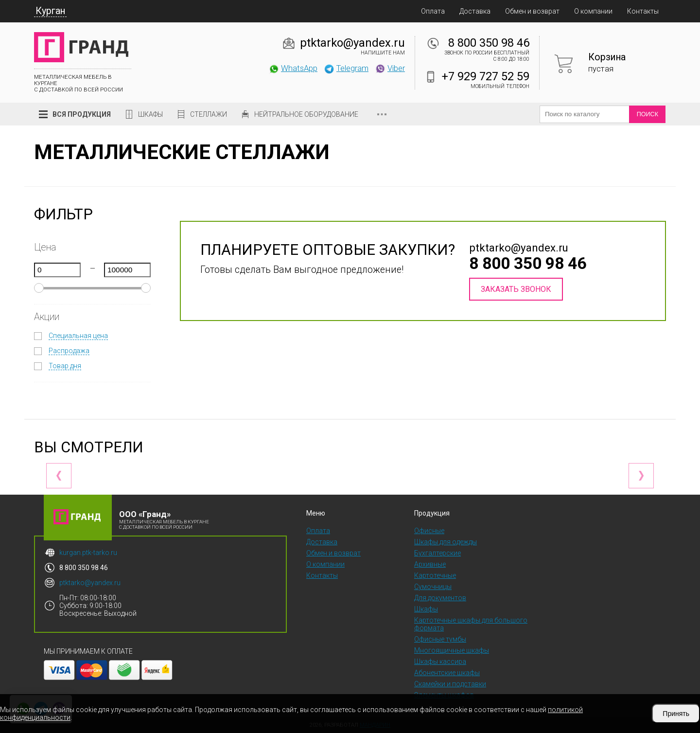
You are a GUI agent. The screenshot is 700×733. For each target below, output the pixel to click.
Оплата (433, 11)
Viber (390, 68)
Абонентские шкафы (447, 673)
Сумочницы (433, 587)
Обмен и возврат (532, 11)
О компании (593, 11)
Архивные (430, 564)
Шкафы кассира (440, 661)
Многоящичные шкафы (452, 650)
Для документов (440, 598)
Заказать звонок (516, 289)
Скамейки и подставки (450, 684)
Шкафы (150, 114)
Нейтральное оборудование (306, 114)
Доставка (475, 11)
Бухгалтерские (437, 553)
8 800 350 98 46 (489, 43)
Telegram (346, 68)
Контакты (643, 11)
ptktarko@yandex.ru (352, 43)
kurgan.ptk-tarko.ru (88, 553)
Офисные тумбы (440, 639)
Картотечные (435, 575)
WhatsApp (293, 68)
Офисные (429, 531)
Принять (676, 714)
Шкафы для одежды (446, 542)
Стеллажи (209, 114)
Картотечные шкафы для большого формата (471, 624)
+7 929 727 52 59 (486, 76)
